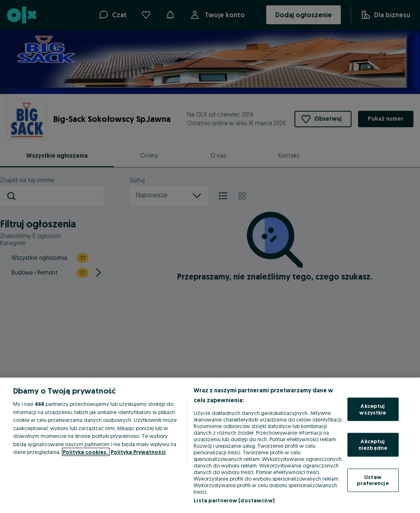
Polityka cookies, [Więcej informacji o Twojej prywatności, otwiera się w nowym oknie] (86, 452)
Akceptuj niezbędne (373, 444)
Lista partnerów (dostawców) (234, 500)
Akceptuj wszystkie (373, 409)
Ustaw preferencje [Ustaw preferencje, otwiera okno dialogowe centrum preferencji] (373, 480)
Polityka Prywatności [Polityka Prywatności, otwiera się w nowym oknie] (138, 452)
